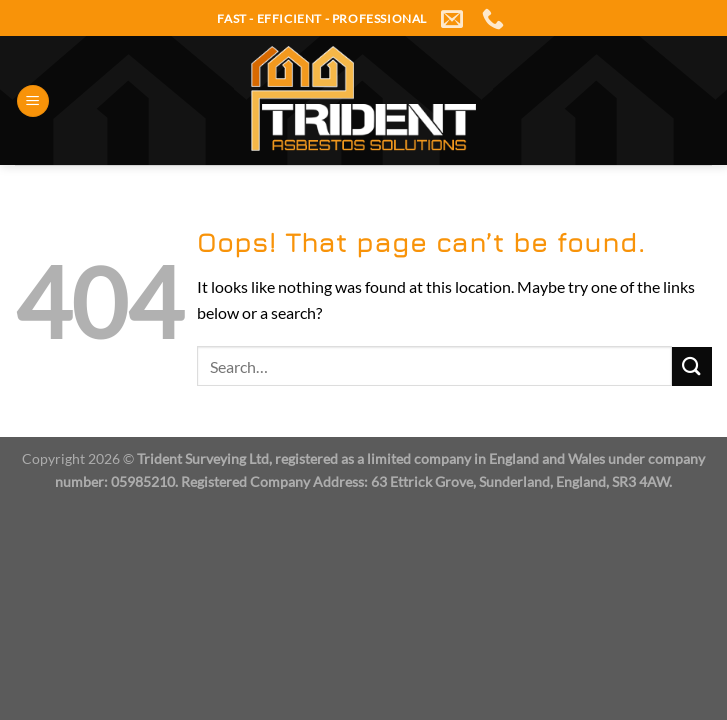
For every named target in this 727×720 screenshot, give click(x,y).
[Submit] (692, 366)
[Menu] (33, 101)
